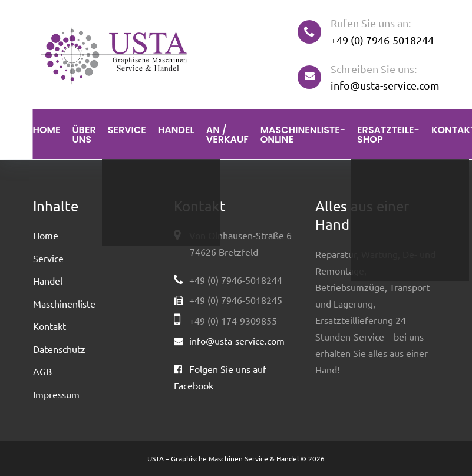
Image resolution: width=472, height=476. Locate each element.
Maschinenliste (64, 303)
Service (127, 130)
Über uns (84, 135)
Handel (176, 130)
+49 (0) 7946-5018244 (382, 40)
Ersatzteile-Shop (388, 135)
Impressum (56, 394)
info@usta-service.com (385, 85)
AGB (42, 371)
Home (47, 130)
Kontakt (49, 326)
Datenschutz (59, 349)
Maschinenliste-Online (303, 135)
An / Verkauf (227, 135)
